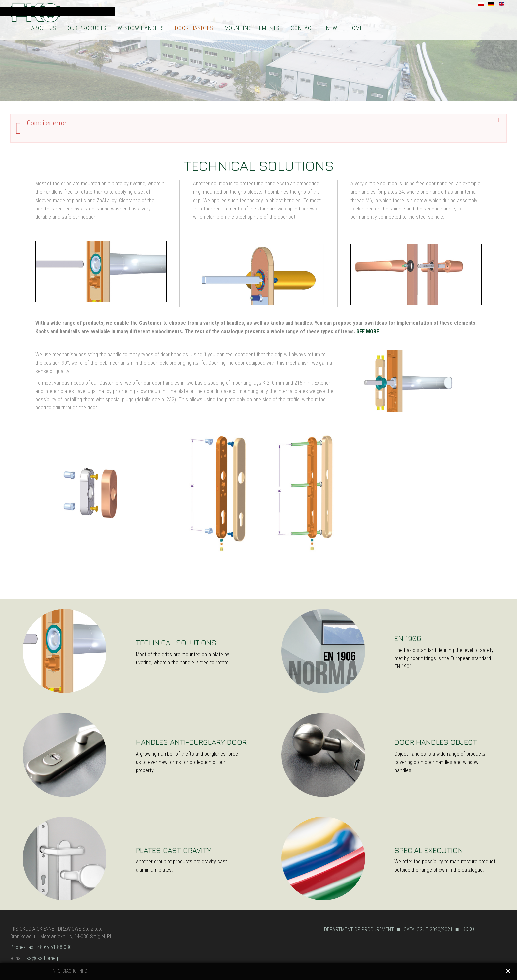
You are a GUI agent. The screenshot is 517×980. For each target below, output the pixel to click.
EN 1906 (408, 638)
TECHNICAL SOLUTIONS (176, 643)
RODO (468, 929)
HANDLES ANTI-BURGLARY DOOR (191, 742)
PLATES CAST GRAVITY (174, 850)
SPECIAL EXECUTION (429, 850)
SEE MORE (368, 332)
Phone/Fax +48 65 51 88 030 (41, 947)
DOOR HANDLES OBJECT (436, 742)
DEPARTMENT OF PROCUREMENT (359, 929)
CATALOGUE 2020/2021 (428, 929)
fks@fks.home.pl (43, 958)
